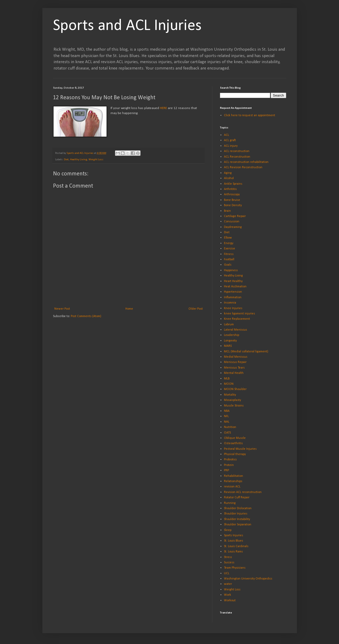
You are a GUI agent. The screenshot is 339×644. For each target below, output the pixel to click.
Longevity (230, 341)
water (228, 584)
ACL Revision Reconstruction (243, 167)
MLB (227, 379)
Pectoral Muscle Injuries (240, 449)
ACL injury (231, 146)
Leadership (232, 335)
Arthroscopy (232, 195)
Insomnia (230, 303)
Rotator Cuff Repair (237, 498)
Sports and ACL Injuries (127, 26)
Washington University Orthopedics (248, 579)
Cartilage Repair (235, 216)
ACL (226, 135)
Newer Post (62, 309)
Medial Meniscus (236, 357)
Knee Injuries (233, 308)
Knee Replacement (237, 319)
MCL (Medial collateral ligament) (246, 352)
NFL (226, 416)
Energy (229, 243)
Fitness (229, 254)
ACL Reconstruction (237, 157)
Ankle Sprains (233, 184)
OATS (227, 433)
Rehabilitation (234, 476)
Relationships (233, 481)
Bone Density (233, 205)
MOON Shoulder (235, 389)
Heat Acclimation (235, 287)
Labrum (229, 325)
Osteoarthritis (233, 443)
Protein (229, 465)
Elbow (228, 238)
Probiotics (230, 460)
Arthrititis (230, 189)
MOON (229, 384)
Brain (227, 211)
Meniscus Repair (235, 362)
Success (229, 563)
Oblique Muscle (235, 438)
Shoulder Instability (237, 519)
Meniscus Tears (234, 368)
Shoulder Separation (238, 525)
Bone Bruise (232, 200)
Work (228, 595)
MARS (228, 346)
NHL (227, 422)
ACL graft (230, 140)
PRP (226, 470)
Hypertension (233, 292)
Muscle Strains (234, 406)
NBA (227, 411)
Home (129, 309)
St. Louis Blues (234, 541)
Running (230, 503)
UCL (227, 573)
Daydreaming (233, 227)
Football (229, 260)
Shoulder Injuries (236, 514)
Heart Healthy (233, 281)
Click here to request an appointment (250, 115)
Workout (230, 600)
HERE (163, 108)
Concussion (232, 222)
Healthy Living (79, 160)
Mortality (230, 395)
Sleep (228, 530)
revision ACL (232, 487)
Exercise (230, 249)
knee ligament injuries (239, 314)
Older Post (196, 309)
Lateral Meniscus (235, 330)
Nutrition (230, 427)
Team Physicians (235, 568)
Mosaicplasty (232, 400)
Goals (228, 265)
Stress (228, 557)
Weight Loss (96, 160)
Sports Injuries (234, 535)
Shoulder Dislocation (238, 508)
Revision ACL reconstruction (243, 492)
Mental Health (234, 373)
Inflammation (233, 297)
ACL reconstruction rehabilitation (246, 162)
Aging (228, 173)
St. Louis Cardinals (236, 546)
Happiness (231, 270)
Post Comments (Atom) (86, 316)
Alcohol (229, 178)
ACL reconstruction (237, 151)
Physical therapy (235, 454)
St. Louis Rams (233, 552)
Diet (66, 160)
